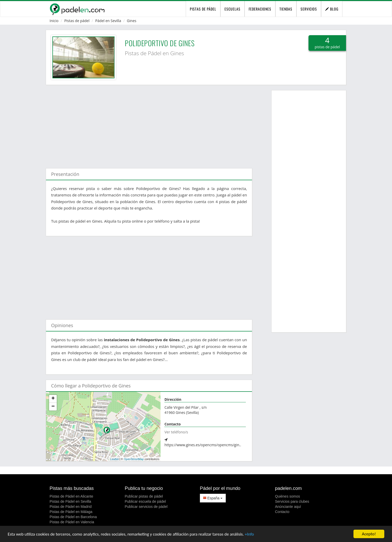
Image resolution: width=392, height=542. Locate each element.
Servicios (309, 9)
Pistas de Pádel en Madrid (71, 507)
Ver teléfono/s (176, 432)
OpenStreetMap (134, 459)
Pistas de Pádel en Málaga (71, 512)
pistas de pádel (203, 9)
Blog (332, 9)
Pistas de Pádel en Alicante (71, 496)
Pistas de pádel (77, 21)
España (213, 498)
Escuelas (232, 9)
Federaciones (260, 9)
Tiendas (286, 9)
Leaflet (114, 459)
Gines (132, 21)
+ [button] (53, 399)
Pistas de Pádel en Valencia (72, 522)
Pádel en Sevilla (108, 21)
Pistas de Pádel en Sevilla (70, 501)
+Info (249, 534)
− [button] (53, 407)
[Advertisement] (149, 124)
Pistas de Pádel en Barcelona (73, 517)
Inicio (54, 21)
